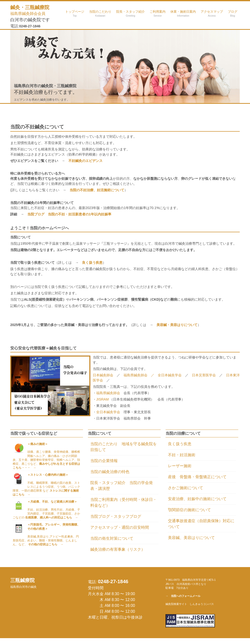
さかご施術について (186, 488)
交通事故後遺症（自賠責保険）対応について (201, 524)
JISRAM (103, 399)
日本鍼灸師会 (103, 375)
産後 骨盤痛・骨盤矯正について (197, 477)
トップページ (75, 13)
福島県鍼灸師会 (108, 393)
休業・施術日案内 (183, 13)
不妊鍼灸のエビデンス (85, 161)
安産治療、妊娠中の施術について (197, 499)
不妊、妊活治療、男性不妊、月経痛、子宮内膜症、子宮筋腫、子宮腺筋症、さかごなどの (46, 514)
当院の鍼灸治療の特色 (110, 472)
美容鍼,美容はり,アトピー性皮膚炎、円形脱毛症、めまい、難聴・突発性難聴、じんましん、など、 (46, 540)
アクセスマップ (212, 13)
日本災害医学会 (204, 375)
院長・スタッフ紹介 (130, 13)
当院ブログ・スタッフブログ (116, 516)
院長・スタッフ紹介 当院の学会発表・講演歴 (122, 486)
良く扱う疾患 (180, 444)
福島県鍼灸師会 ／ (141, 375)
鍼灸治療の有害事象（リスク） (118, 549)
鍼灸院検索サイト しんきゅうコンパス (190, 604)
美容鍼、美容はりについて (191, 538)
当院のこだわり (100, 13)
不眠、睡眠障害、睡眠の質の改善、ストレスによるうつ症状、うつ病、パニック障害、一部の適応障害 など (46, 489)
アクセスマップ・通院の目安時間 (120, 527)
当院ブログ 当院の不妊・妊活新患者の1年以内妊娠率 (69, 214)
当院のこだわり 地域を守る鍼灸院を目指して (124, 447)
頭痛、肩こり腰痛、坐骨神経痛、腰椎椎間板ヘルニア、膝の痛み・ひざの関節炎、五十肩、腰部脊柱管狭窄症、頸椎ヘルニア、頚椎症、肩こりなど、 (46, 460)
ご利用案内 (158, 13)
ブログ (233, 13)
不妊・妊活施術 (182, 455)
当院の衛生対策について (112, 538)
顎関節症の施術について (189, 510)
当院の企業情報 (104, 461)
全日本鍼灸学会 (171, 375)
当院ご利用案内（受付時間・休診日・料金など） (124, 502)
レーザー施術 (180, 466)
